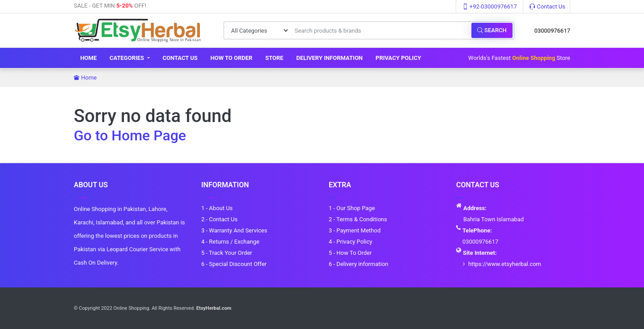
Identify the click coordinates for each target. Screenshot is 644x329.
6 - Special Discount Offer (234, 264)
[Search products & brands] (381, 30)
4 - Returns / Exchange (230, 242)
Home (88, 58)
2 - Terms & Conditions (358, 219)
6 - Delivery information (358, 264)
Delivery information (329, 58)
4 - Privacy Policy (350, 242)
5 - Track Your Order (227, 253)
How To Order (232, 58)
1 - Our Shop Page (352, 208)
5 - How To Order (350, 253)
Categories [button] (127, 58)
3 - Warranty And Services (234, 230)
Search (492, 30)
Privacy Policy (398, 58)
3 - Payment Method (355, 230)
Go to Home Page (130, 135)
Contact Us (547, 6)
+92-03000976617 (490, 6)
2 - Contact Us (219, 219)
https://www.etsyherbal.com (505, 264)
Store (274, 58)
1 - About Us (217, 208)
